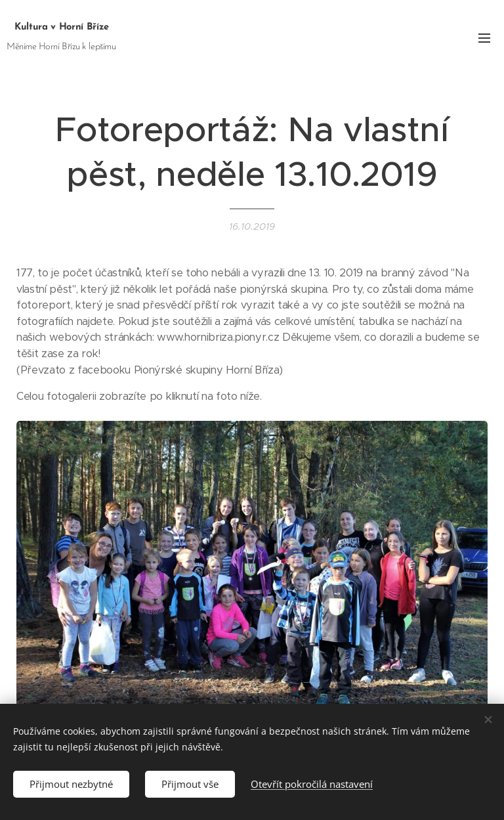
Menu (484, 38)
